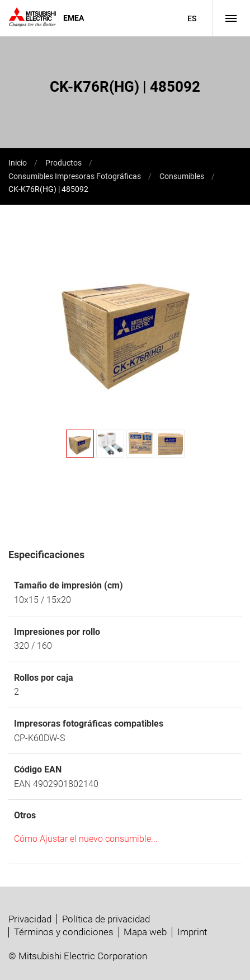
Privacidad (30, 919)
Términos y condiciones (64, 932)
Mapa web (145, 932)
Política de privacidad (106, 919)
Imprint (192, 932)
